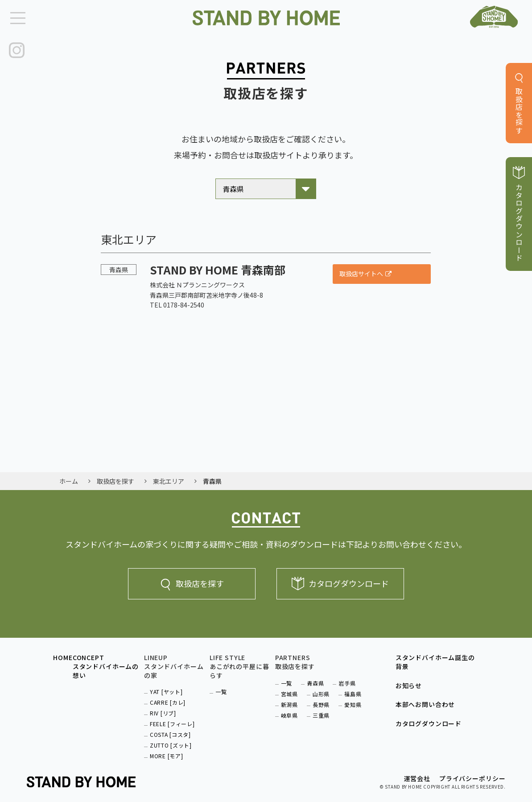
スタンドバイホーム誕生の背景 (435, 659)
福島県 (353, 691)
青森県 (315, 680)
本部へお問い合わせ (425, 701)
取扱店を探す (192, 581)
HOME (63, 654)
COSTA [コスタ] (170, 731)
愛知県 (353, 701)
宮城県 (289, 691)
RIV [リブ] (163, 710)
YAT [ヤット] (166, 688)
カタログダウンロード (340, 580)
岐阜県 (289, 712)
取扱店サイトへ (361, 270)
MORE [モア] (166, 753)
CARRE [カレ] (168, 699)
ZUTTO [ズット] (171, 742)
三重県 (321, 712)
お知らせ (409, 683)
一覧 (221, 688)
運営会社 (417, 775)
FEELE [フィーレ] (172, 721)
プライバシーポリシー (472, 775)
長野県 (321, 701)
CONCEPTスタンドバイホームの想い (106, 663)
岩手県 (347, 680)
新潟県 (289, 701)
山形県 (321, 691)
